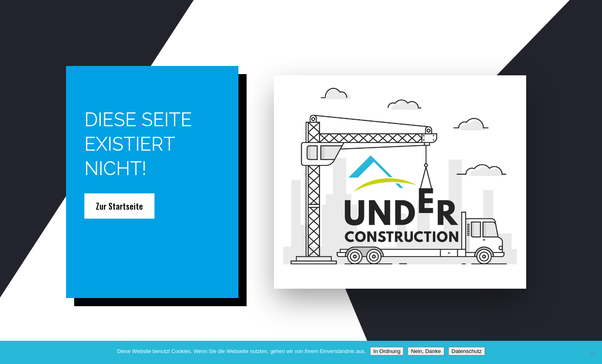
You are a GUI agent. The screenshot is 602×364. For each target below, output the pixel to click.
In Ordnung (387, 351)
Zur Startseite (119, 206)
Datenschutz (467, 351)
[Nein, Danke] (592, 353)
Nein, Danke (426, 351)
